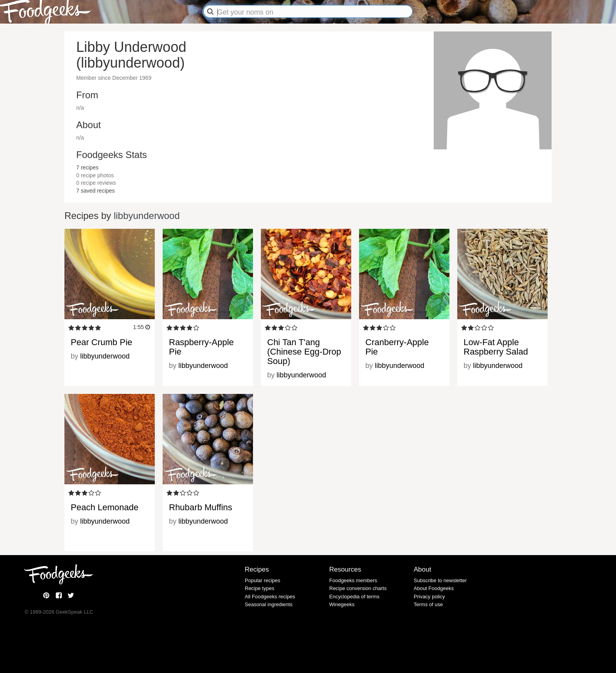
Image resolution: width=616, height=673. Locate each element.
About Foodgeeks (434, 588)
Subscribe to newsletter (440, 580)
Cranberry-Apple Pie (397, 347)
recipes (87, 167)
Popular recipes (262, 580)
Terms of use (428, 604)
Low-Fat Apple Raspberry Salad (496, 347)
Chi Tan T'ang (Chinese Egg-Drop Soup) (304, 352)
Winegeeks (342, 604)
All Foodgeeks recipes (270, 597)
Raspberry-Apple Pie (201, 347)
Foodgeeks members (353, 580)
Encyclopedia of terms (354, 597)
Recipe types (259, 588)
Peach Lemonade (104, 507)
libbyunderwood (147, 216)
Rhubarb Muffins (201, 507)
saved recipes (95, 191)
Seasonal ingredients (269, 604)
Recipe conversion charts (358, 588)
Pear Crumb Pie (102, 342)
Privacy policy (429, 597)
